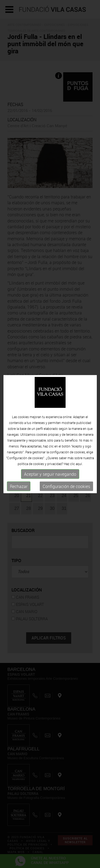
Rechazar (19, 486)
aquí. (79, 464)
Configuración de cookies (66, 486)
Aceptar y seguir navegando (50, 474)
